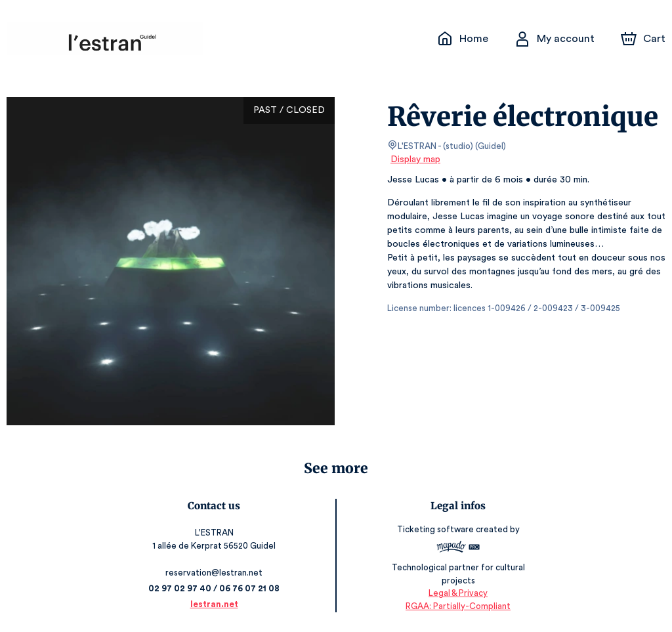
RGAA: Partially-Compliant (456, 605)
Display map (416, 159)
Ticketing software (434, 534)
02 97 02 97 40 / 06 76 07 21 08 (217, 588)
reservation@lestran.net (217, 573)
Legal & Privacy (455, 593)
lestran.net (217, 604)
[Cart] (644, 39)
